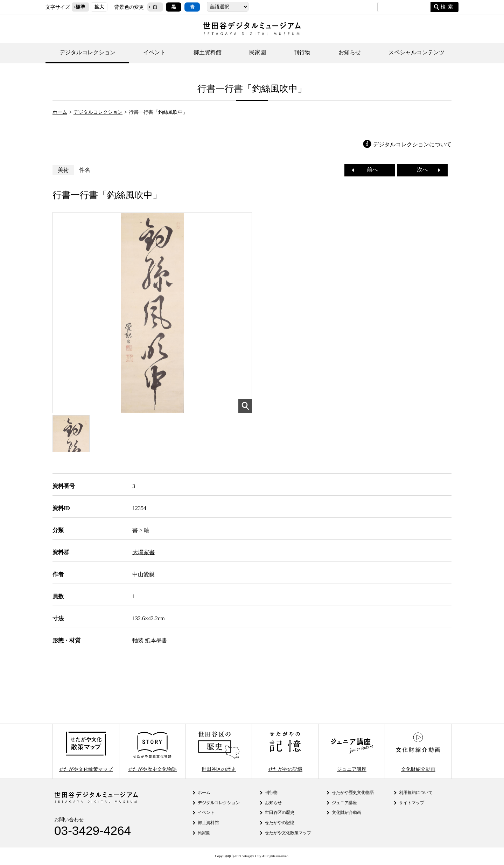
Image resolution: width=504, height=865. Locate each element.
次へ (425, 170)
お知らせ (350, 52)
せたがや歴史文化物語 (152, 751)
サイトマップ (412, 803)
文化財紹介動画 (418, 751)
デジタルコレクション (87, 52)
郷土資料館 (208, 52)
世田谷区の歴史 (219, 751)
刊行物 (302, 52)
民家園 (258, 52)
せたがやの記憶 (285, 751)
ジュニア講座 (352, 751)
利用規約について (416, 793)
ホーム (60, 112)
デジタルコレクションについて (412, 144)
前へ (370, 170)
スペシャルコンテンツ (416, 52)
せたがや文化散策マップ (86, 751)
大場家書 (143, 552)
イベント (154, 52)
